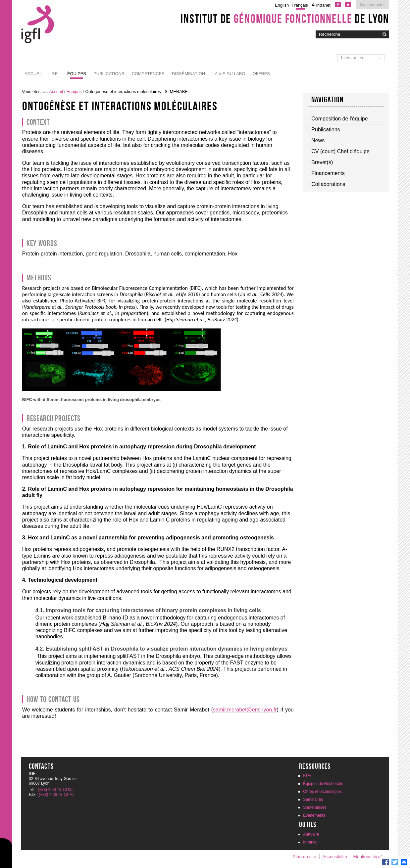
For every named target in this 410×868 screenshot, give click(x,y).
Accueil (34, 74)
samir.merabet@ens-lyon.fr (245, 710)
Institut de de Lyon (285, 19)
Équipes (77, 74)
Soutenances (315, 807)
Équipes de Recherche (323, 784)
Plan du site (305, 857)
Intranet (323, 5)
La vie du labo (229, 74)
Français (300, 5)
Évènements (314, 815)
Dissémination (188, 74)
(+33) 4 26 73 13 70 (56, 795)
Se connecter (372, 4)
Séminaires (313, 799)
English (282, 5)
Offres (261, 74)
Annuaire (311, 834)
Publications (109, 74)
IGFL (55, 74)
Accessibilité (335, 857)
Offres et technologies (322, 792)
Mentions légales (370, 857)
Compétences (148, 74)
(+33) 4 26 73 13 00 (55, 790)
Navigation (328, 100)
